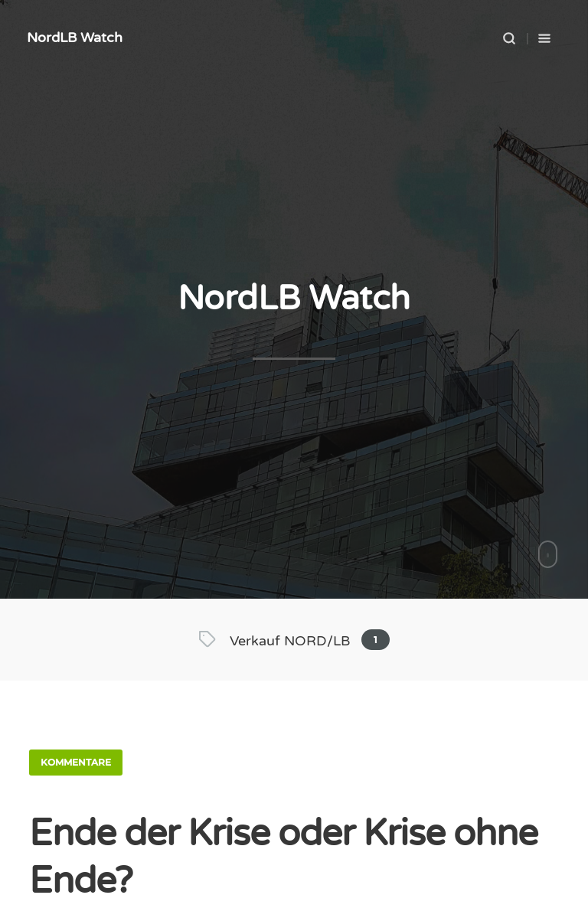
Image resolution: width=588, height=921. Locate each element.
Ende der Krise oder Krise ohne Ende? (283, 857)
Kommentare (76, 762)
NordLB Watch (75, 38)
